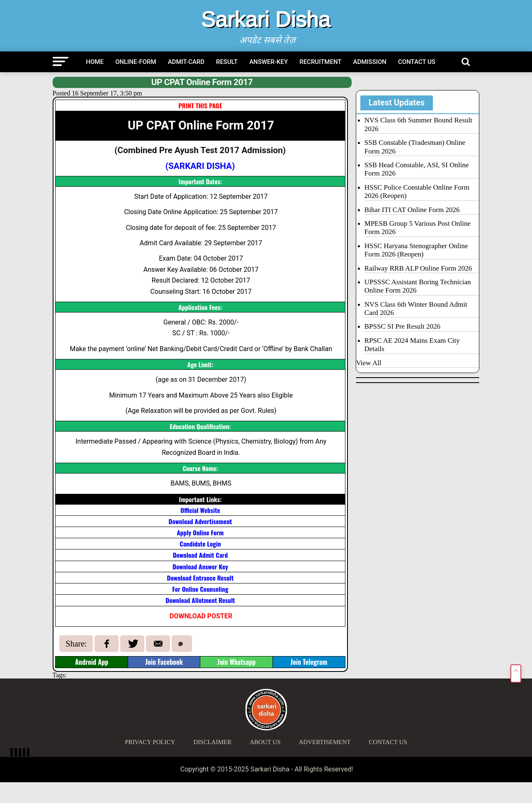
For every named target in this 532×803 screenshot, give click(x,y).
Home (95, 62)
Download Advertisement (200, 521)
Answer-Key (268, 62)
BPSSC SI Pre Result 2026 (402, 326)
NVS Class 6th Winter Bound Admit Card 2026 (416, 309)
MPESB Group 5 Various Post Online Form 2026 (418, 228)
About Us (265, 742)
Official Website (200, 510)
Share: (76, 644)
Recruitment (320, 62)
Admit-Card (186, 62)
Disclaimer (213, 742)
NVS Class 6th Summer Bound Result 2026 (418, 124)
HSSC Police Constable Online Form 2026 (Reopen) (417, 192)
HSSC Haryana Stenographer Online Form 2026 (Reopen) (416, 250)
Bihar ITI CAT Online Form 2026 (412, 210)
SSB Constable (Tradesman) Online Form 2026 (415, 147)
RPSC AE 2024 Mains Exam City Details (412, 345)
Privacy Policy (150, 742)
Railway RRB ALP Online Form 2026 (418, 268)
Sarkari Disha (266, 19)
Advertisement (325, 742)
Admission (370, 62)
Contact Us (417, 62)
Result (227, 62)
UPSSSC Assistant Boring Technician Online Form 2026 (418, 286)
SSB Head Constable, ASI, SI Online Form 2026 (417, 169)
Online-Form (136, 62)
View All (369, 363)
